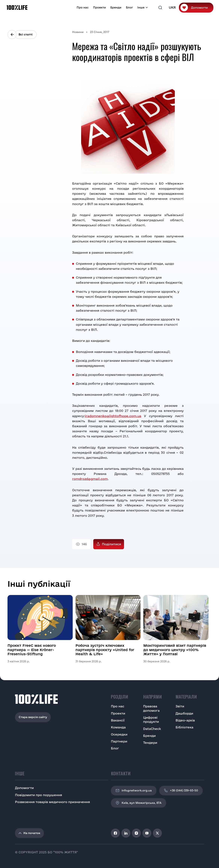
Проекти (99, 7)
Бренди (116, 7)
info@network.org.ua (134, 791)
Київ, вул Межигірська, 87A (139, 803)
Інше (141, 7)
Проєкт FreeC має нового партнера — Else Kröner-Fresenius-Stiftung (32, 650)
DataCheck (152, 729)
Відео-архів (185, 720)
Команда (118, 727)
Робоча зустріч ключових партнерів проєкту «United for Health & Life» (105, 650)
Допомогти (199, 8)
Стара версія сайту (33, 717)
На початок (29, 833)
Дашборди (184, 713)
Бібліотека (184, 727)
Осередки (119, 734)
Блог (129, 7)
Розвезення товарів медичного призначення (52, 802)
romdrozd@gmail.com (90, 479)
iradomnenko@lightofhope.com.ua (113, 416)
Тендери (150, 743)
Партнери (119, 741)
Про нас (83, 7)
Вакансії (118, 720)
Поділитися (111, 544)
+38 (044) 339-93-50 (181, 791)
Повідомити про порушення (38, 795)
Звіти (180, 706)
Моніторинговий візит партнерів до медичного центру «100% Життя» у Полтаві (175, 650)
